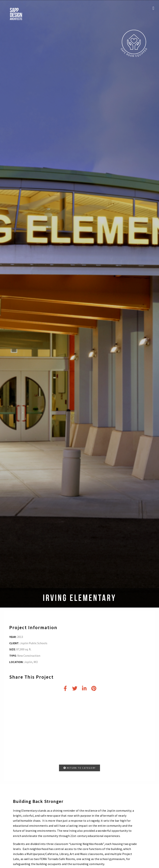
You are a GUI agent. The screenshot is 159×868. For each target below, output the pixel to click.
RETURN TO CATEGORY (79, 768)
